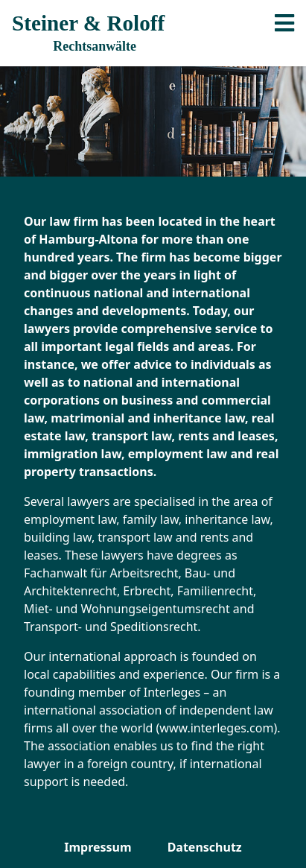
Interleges (172, 692)
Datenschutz (205, 847)
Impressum (98, 847)
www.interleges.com (216, 728)
